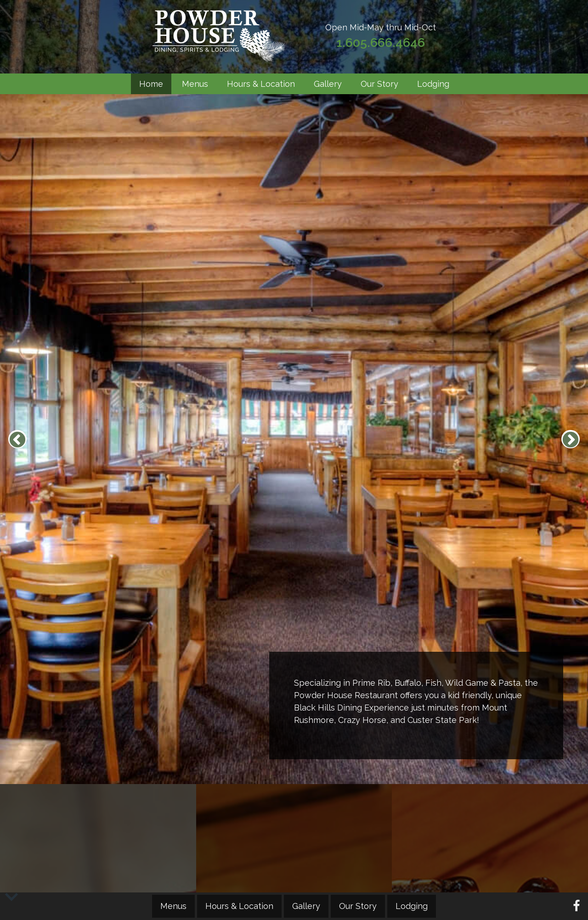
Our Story (379, 84)
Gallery (328, 84)
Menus (195, 84)
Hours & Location (261, 84)
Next (571, 439)
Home (151, 84)
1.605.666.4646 (381, 42)
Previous (17, 439)
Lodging (433, 84)
